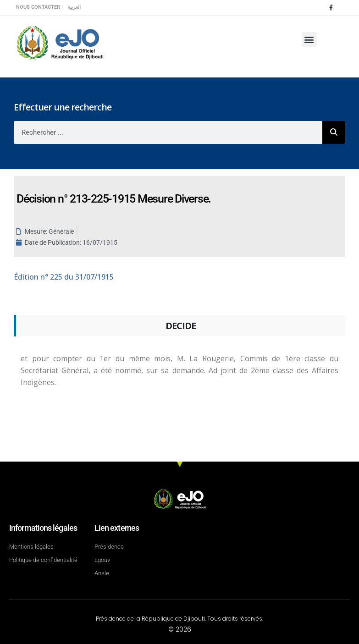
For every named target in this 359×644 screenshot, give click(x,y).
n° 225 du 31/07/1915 (64, 277)
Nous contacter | (39, 7)
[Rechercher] (334, 132)
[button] (309, 40)
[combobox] (168, 132)
